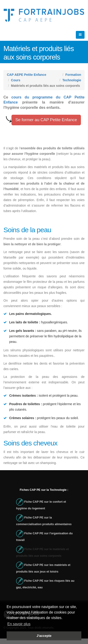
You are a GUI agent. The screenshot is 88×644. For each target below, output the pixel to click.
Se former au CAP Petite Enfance (46, 120)
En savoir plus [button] (19, 624)
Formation (73, 75)
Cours (16, 80)
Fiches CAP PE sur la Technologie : (44, 490)
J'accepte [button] (44, 636)
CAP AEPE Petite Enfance (27, 75)
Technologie (72, 80)
